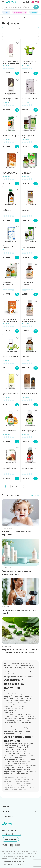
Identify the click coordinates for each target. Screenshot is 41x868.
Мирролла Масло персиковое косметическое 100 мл (10, 210)
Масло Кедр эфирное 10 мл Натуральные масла (29, 394)
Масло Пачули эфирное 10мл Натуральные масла (11, 62)
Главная (5, 18)
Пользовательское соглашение (13, 864)
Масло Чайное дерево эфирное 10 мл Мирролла (29, 136)
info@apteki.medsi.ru (11, 834)
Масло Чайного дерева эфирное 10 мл (11, 357)
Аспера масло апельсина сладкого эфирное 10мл (11, 136)
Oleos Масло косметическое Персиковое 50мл (28, 357)
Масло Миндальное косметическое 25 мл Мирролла (29, 320)
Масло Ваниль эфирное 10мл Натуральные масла (11, 394)
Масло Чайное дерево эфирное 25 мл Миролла (30, 431)
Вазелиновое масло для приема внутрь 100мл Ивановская (29, 99)
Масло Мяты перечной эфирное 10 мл (29, 62)
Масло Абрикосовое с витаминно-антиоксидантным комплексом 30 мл (10, 431)
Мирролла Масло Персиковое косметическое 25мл (28, 284)
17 (25, 486)
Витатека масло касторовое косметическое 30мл (29, 210)
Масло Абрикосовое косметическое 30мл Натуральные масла (10, 173)
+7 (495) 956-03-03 (10, 830)
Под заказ (25, 471)
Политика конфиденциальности (13, 861)
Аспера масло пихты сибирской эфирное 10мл (28, 247)
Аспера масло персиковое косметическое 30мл (29, 173)
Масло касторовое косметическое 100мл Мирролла (29, 468)
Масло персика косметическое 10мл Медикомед (10, 468)
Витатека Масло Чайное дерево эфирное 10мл (11, 99)
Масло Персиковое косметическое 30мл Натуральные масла (10, 320)
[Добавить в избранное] (17, 43)
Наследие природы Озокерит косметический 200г (10, 247)
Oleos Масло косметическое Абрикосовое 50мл (9, 284)
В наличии (7, 66)
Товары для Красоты (16, 18)
